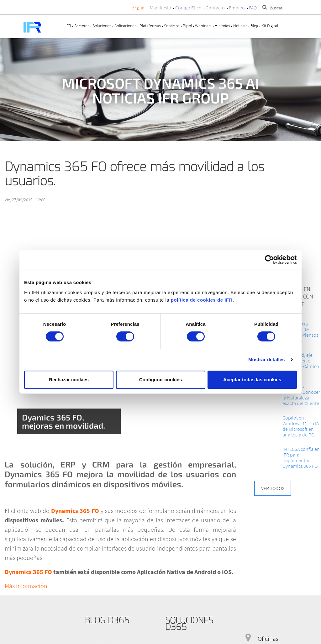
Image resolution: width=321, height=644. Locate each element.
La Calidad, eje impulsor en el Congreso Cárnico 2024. (301, 363)
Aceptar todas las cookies (252, 380)
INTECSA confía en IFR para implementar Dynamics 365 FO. (301, 457)
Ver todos (273, 488)
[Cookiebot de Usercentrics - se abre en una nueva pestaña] (269, 260)
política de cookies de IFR (202, 300)
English (138, 8)
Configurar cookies (161, 380)
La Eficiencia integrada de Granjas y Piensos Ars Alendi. (300, 332)
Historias (222, 26)
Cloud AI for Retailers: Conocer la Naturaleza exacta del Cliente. (301, 395)
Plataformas (150, 26)
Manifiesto (160, 8)
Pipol (187, 26)
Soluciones (102, 26)
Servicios (172, 26)
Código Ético (188, 8)
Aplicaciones (125, 26)
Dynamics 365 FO (76, 511)
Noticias (240, 26)
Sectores (82, 26)
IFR (68, 26)
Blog (254, 26)
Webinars (203, 26)
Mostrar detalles (267, 359)
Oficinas (268, 639)
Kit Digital (270, 26)
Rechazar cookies (69, 380)
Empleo (237, 8)
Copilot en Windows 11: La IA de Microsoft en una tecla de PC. (301, 426)
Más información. (27, 586)
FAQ (253, 8)
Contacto (215, 8)
